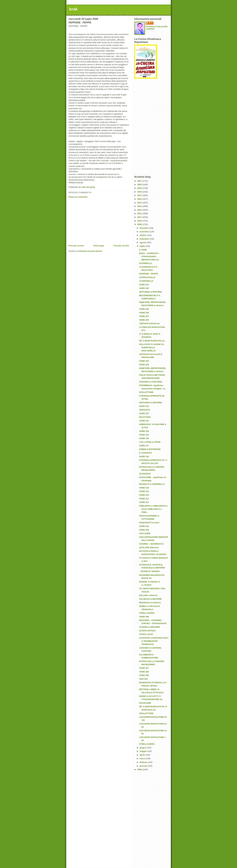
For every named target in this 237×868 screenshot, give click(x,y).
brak (73, 9)
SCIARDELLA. (146, 263)
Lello (151, 23)
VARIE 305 (144, 675)
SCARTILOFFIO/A (147, 631)
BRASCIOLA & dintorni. (150, 603)
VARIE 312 (144, 499)
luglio (143, 246)
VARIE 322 (144, 413)
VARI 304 (143, 679)
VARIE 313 (144, 495)
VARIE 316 (144, 456)
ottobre (143, 235)
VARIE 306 (144, 672)
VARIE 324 (144, 365)
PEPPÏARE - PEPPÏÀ (149, 274)
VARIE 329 (144, 309)
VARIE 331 (144, 285)
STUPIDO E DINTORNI (149, 627)
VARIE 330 (144, 288)
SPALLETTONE (146, 392)
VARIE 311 (144, 502)
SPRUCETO (144, 410)
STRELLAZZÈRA (147, 613)
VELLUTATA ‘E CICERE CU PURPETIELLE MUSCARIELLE (152, 348)
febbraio (144, 762)
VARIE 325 (144, 361)
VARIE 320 (144, 431)
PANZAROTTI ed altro (149, 523)
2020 (140, 185)
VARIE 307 (144, 668)
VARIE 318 (144, 438)
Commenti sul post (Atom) (90, 251)
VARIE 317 (144, 446)
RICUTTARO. (145, 417)
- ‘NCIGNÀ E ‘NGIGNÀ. (149, 571)
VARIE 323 (144, 406)
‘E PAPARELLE (146, 281)
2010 (140, 221)
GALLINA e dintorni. (148, 595)
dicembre (144, 228)
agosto (143, 242)
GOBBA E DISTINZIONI (150, 449)
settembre (145, 239)
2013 (140, 210)
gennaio (144, 766)
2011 (140, 217)
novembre (145, 232)
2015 (140, 203)
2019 (140, 188)
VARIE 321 (144, 421)
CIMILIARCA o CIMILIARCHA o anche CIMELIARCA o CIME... (153, 509)
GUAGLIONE (145, 703)
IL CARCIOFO (145, 453)
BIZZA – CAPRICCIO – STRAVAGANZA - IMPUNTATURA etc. (149, 257)
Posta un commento (78, 197)
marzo (143, 759)
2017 (140, 195)
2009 (140, 224)
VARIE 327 (144, 316)
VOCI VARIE (145, 533)
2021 (140, 181)
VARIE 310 (144, 526)
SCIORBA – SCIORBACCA (151, 544)
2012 (140, 213)
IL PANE (143, 250)
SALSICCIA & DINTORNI (150, 599)
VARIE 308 (144, 617)
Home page (99, 246)
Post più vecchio (121, 246)
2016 (140, 199)
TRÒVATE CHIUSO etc (149, 324)
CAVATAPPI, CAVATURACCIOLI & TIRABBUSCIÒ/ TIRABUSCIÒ (154, 641)
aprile (143, 755)
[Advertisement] (99, 221)
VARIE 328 (144, 313)
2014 (140, 206)
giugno (143, 748)
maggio (143, 751)
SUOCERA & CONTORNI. (151, 382)
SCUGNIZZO (145, 474)
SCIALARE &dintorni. (149, 547)
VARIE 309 (144, 530)
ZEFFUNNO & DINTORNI (150, 292)
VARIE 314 (144, 491)
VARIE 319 (144, 435)
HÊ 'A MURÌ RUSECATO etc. (152, 341)
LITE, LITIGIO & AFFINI (150, 442)
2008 (140, 770)
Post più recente (76, 246)
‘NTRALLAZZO (146, 634)
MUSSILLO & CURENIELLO (152, 484)
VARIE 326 (144, 320)
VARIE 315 (144, 488)
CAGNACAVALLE (147, 277)
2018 (140, 192)
